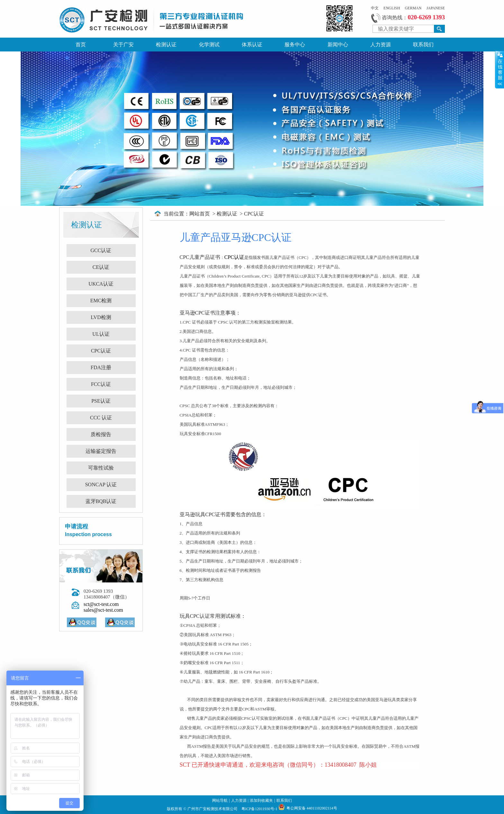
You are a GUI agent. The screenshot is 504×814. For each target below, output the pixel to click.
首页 (81, 45)
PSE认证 (101, 401)
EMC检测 (101, 301)
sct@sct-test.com (101, 604)
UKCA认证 (101, 284)
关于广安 (123, 45)
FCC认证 (101, 384)
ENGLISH (392, 8)
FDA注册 (101, 367)
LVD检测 (101, 317)
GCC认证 (101, 250)
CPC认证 (101, 351)
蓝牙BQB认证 (101, 501)
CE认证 (101, 267)
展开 (500, 69)
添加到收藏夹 (261, 800)
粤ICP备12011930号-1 (260, 809)
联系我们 (423, 45)
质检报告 (101, 434)
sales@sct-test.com (103, 610)
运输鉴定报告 (101, 451)
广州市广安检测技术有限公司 (213, 809)
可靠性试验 (101, 468)
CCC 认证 (101, 418)
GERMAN (413, 8)
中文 (375, 8)
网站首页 (200, 214)
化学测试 (209, 45)
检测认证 (166, 45)
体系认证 (252, 45)
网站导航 (220, 800)
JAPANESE (436, 8)
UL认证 (101, 334)
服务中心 (295, 45)
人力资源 (381, 45)
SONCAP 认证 (101, 485)
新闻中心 (338, 45)
